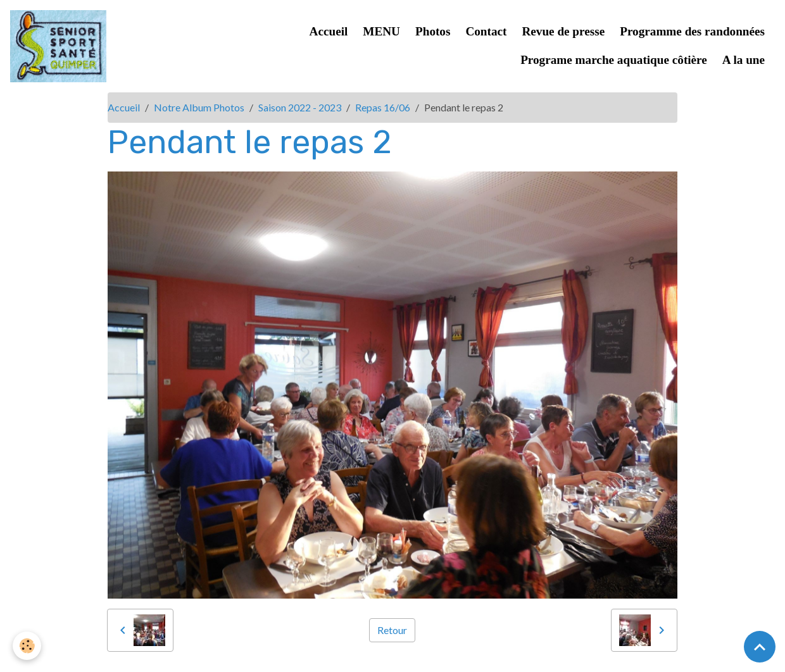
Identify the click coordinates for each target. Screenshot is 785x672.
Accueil (329, 31)
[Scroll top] (760, 647)
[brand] (58, 46)
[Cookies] (27, 646)
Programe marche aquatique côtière (614, 60)
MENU (381, 31)
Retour (392, 630)
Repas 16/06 (383, 107)
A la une (744, 60)
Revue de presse (563, 31)
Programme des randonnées (692, 31)
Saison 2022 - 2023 (300, 107)
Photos (433, 31)
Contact (486, 31)
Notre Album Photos (199, 107)
